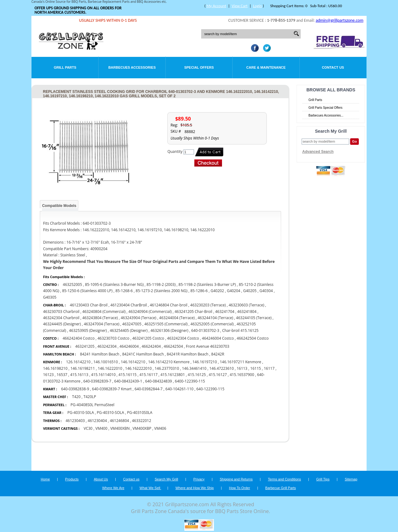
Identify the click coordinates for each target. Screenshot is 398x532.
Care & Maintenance (266, 67)
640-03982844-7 (149, 389)
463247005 (132, 324)
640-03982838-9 (75, 389)
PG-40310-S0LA (81, 413)
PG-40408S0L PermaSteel (93, 405)
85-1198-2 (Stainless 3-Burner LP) (207, 284)
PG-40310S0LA (139, 413)
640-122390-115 (210, 389)
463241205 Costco (148, 338)
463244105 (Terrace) (254, 318)
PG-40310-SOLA (110, 413)
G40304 (266, 291)
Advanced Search (318, 152)
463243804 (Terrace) (100, 318)
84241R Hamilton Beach (187, 354)
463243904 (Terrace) (138, 318)
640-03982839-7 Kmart (112, 389)
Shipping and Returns (236, 479)
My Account (216, 6)
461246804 (119, 421)
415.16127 (218, 375)
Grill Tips (323, 479)
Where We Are (113, 488)
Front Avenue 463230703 (208, 346)
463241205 (85, 346)
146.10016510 (106, 362)
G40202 (217, 291)
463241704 (225, 312)
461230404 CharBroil (129, 305)
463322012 (141, 421)
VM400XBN (120, 428)
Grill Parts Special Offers (325, 108)
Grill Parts (65, 67)
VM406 (160, 428)
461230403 (75, 421)
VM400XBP (142, 428)
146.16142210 (133, 362)
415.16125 (197, 375)
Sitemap (351, 479)
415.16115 (127, 375)
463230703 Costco (113, 338)
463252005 (72, 284)
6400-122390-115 (190, 381)
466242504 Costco (253, 338)
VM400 (102, 428)
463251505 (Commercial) (166, 324)
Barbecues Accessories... (326, 115)
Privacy (199, 479)
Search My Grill (167, 479)
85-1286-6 (199, 291)
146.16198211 (83, 368)
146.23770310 (167, 368)
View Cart (240, 6)
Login (257, 6)
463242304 (107, 346)
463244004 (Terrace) (177, 318)
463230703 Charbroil (61, 312)
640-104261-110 (179, 389)
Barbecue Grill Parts (280, 488)
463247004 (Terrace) (101, 324)
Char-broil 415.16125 (240, 330)
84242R (218, 354)
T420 (76, 397)
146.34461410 (194, 368)
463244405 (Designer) (62, 324)
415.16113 (79, 375)
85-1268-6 (124, 291)
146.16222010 (110, 368)
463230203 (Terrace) (208, 305)
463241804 (247, 312)
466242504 (174, 346)
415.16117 (148, 375)
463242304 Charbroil (61, 318)
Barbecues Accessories (132, 67)
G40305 (50, 297)
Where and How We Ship (194, 488)
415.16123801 (173, 375)
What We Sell (150, 488)
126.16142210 (78, 362)
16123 (48, 375)
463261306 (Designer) (169, 330)
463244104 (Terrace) (215, 318)
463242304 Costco (183, 338)
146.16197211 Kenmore (241, 362)
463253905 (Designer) (88, 330)
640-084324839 (159, 381)
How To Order (239, 488)
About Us (101, 479)
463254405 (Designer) (129, 330)
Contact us (131, 479)
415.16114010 (103, 375)
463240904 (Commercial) (150, 312)
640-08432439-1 (128, 381)
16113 (242, 368)
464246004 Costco (218, 338)
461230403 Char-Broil (89, 305)
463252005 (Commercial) (212, 324)
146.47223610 (222, 368)
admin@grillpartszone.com (339, 20)
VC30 (88, 428)
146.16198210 (55, 368)
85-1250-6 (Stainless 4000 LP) (87, 291)
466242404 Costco (79, 338)
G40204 (234, 291)
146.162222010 (138, 368)
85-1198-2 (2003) (161, 284)
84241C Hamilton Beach (143, 354)
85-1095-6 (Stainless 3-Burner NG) (114, 284)
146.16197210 (205, 362)
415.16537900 (242, 375)
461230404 (97, 421)
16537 (62, 375)
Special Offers (199, 67)
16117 (269, 368)
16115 (256, 368)
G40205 (250, 291)
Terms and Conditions (285, 479)
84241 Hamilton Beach (100, 354)
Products (72, 479)
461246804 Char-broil (169, 305)
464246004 (129, 346)
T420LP (90, 397)
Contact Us (333, 67)
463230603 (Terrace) (246, 305)
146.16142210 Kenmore (169, 362)
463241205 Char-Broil (193, 312)
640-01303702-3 (205, 330)
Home (45, 479)
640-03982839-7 (97, 381)
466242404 (151, 346)
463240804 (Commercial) (104, 312)
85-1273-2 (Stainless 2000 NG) (162, 291)
